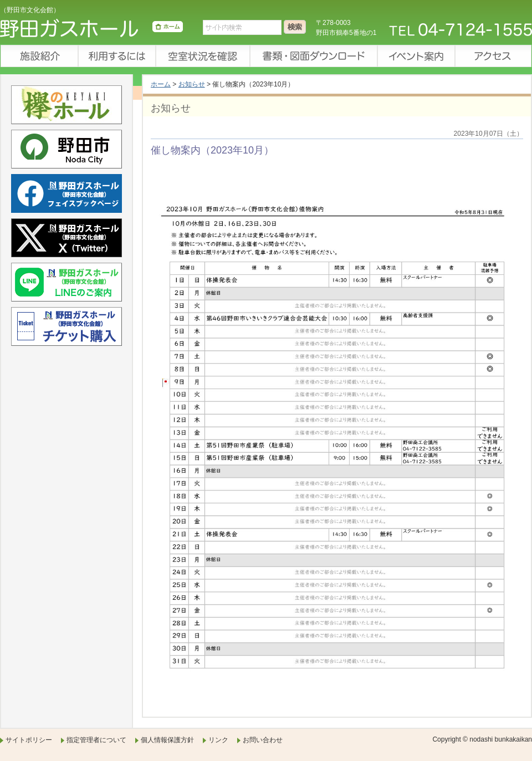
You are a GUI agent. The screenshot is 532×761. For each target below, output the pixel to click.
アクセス (493, 56)
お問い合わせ (263, 740)
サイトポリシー (29, 740)
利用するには (116, 56)
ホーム (161, 84)
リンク (218, 740)
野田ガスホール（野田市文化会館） (91, 30)
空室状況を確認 (202, 56)
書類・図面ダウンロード (313, 56)
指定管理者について (96, 740)
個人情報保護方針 (167, 740)
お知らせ (192, 84)
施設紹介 (39, 56)
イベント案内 (416, 56)
